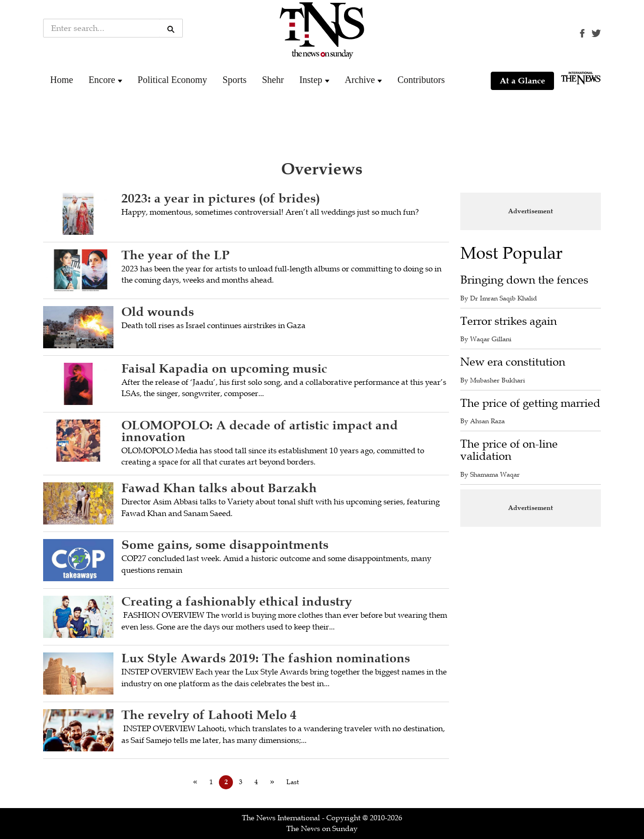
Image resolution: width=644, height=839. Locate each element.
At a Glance (522, 81)
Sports (235, 80)
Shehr (273, 80)
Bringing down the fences (524, 280)
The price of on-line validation (509, 450)
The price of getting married (530, 403)
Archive (360, 80)
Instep (311, 80)
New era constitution (513, 362)
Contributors (421, 80)
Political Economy (172, 80)
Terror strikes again (509, 321)
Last (293, 782)
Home (62, 80)
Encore (102, 80)
